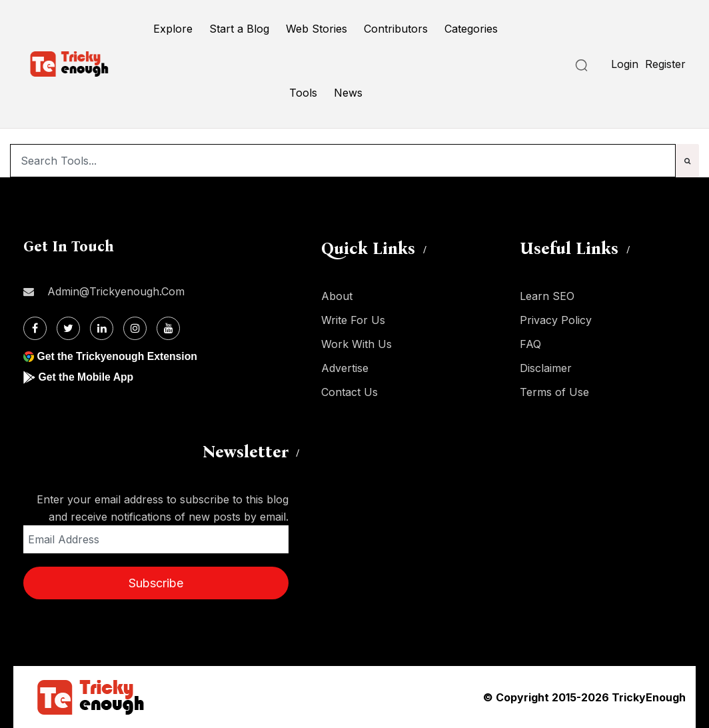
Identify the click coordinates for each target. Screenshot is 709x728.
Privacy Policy (556, 320)
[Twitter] (68, 328)
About (337, 296)
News (348, 93)
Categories (471, 29)
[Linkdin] (102, 328)
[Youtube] (168, 328)
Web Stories (317, 29)
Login (625, 64)
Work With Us (356, 344)
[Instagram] (135, 328)
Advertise (345, 368)
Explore (173, 29)
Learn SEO (547, 296)
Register (665, 64)
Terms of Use (554, 392)
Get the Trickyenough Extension (118, 356)
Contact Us (350, 392)
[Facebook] (35, 328)
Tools (303, 93)
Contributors (396, 29)
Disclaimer (546, 368)
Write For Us (353, 320)
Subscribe (156, 583)
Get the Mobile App (86, 377)
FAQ (530, 344)
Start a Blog (239, 29)
